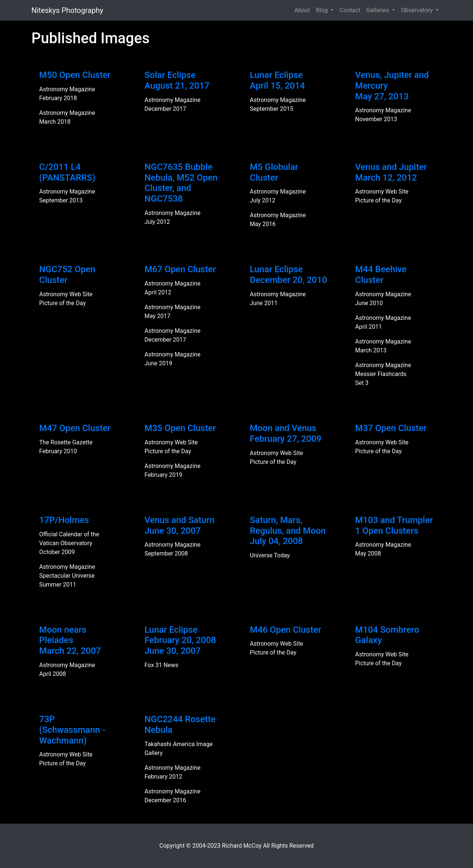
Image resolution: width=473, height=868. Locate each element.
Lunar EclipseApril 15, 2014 (277, 80)
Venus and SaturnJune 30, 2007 (179, 525)
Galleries (378, 10)
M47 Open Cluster (75, 428)
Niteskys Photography (67, 10)
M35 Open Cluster (180, 428)
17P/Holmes (64, 520)
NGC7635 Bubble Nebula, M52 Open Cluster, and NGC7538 (181, 183)
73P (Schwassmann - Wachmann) (72, 730)
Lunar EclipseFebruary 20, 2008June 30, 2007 (180, 640)
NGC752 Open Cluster (67, 275)
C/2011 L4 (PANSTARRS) (67, 172)
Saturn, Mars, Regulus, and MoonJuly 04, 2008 (288, 531)
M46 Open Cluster (285, 630)
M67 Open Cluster (180, 269)
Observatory (418, 10)
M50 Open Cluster (75, 75)
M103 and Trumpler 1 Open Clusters (394, 525)
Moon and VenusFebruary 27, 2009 (286, 433)
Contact (350, 10)
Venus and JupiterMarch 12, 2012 (391, 172)
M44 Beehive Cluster (381, 275)
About (302, 10)
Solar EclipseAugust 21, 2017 (177, 80)
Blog (323, 10)
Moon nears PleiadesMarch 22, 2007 (70, 640)
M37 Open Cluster (391, 428)
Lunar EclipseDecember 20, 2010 (288, 275)
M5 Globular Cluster (274, 172)
